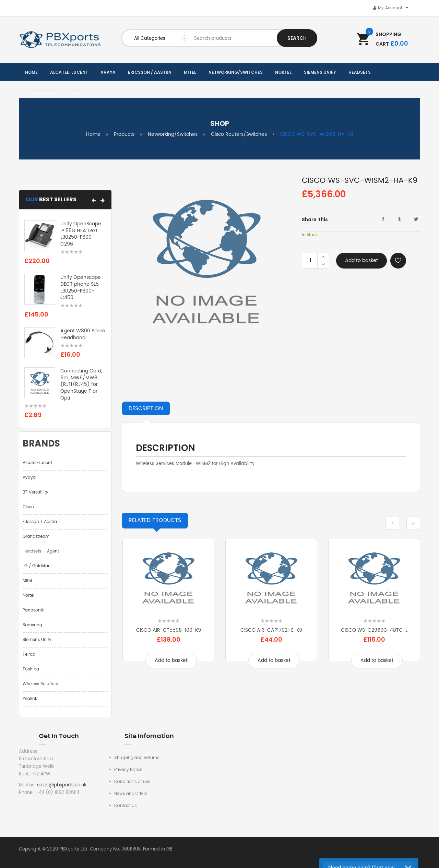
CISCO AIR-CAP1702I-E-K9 (271, 630)
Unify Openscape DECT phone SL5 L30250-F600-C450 (81, 287)
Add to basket (361, 260)
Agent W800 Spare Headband (83, 334)
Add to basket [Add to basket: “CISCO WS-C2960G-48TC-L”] (377, 660)
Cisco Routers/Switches (239, 134)
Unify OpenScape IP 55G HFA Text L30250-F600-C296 (81, 234)
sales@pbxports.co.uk (62, 785)
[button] (94, 200)
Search (297, 38)
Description (146, 408)
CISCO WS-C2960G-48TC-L (374, 630)
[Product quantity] (310, 261)
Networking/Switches (173, 134)
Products (124, 134)
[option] (168, 608)
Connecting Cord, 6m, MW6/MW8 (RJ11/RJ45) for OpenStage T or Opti (81, 384)
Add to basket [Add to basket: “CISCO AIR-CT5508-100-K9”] (171, 660)
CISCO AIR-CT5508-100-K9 (169, 630)
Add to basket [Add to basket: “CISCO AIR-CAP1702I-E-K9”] (274, 660)
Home (93, 134)
